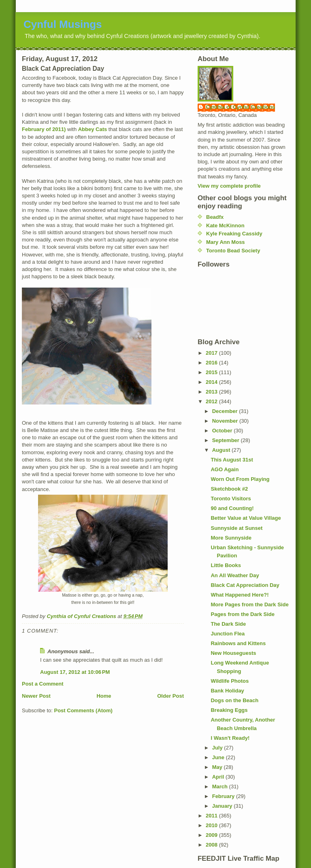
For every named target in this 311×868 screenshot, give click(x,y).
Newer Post (36, 696)
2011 (212, 816)
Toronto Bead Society (233, 251)
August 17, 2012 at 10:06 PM (75, 672)
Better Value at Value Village (246, 518)
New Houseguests (233, 653)
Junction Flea (228, 634)
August (222, 450)
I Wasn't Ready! (230, 738)
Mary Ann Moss (226, 242)
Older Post (170, 696)
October (223, 431)
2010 (212, 825)
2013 (212, 392)
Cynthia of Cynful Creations (240, 107)
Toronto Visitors (231, 499)
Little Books (226, 565)
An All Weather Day (235, 575)
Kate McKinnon (225, 225)
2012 (212, 401)
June (219, 757)
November (226, 421)
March (221, 786)
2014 (212, 382)
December (226, 411)
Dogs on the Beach (234, 700)
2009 (212, 835)
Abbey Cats (93, 129)
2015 (212, 372)
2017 (212, 353)
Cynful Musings (63, 24)
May (218, 767)
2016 (212, 363)
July (218, 748)
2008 (212, 845)
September (227, 440)
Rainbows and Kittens (238, 643)
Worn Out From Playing (240, 479)
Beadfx (215, 217)
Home (104, 696)
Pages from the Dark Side (243, 614)
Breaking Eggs (229, 710)
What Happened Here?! (240, 595)
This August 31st (232, 460)
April (219, 777)
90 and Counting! (232, 508)
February (224, 796)
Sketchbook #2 (229, 489)
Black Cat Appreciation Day (245, 585)
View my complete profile (229, 186)
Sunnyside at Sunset (236, 528)
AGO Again (225, 469)
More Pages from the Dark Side (249, 604)
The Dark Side (228, 624)
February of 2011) (44, 129)
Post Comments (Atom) (83, 710)
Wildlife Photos (230, 681)
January (223, 806)
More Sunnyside (231, 538)
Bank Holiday (227, 691)
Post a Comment (43, 684)
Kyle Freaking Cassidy (234, 234)
